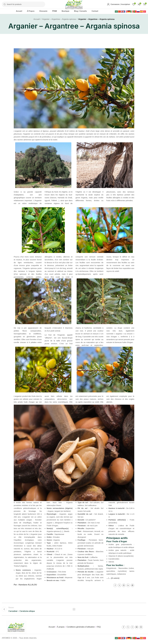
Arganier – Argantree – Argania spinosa (59, 21)
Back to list (74, 611)
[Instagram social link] (132, 629)
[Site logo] (74, 5)
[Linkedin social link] (128, 587)
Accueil (37, 21)
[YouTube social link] (137, 629)
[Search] (24, 5)
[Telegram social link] (132, 587)
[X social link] (119, 587)
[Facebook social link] (115, 587)
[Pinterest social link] (124, 587)
